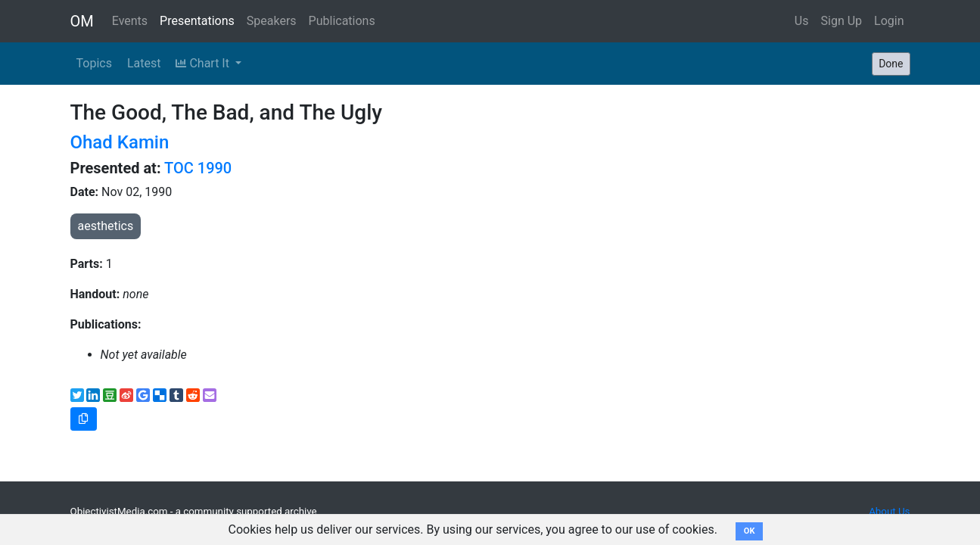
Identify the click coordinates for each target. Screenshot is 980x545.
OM (82, 21)
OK (750, 531)
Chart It (204, 63)
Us (802, 21)
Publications (342, 21)
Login (889, 21)
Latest (144, 63)
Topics (94, 63)
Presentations (197, 21)
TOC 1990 (198, 168)
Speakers (272, 21)
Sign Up (842, 21)
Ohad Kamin (120, 142)
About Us (889, 511)
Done (891, 64)
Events (130, 21)
